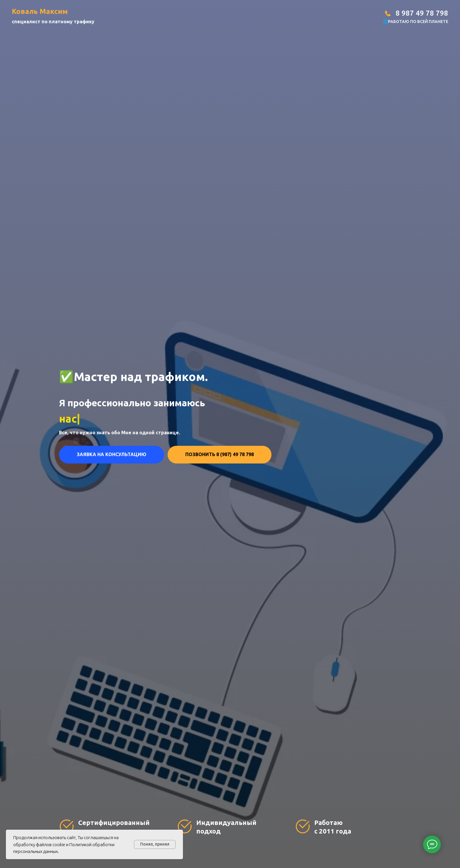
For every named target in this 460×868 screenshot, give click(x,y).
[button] (112, 455)
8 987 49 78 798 (422, 13)
